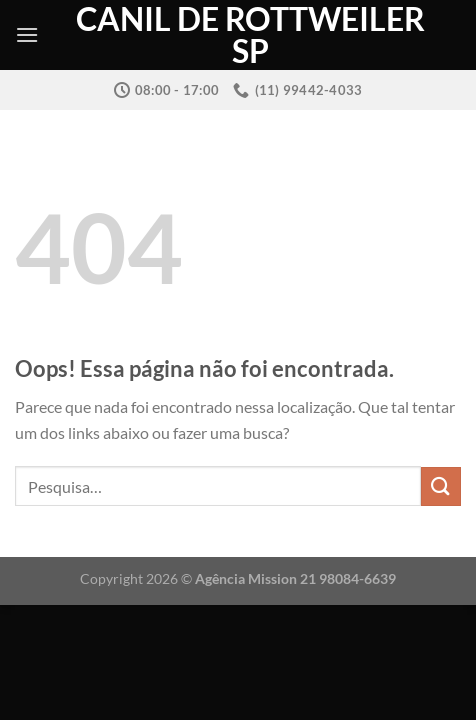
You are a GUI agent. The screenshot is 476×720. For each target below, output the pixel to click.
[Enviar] (441, 486)
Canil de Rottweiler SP (250, 35)
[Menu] (27, 34)
